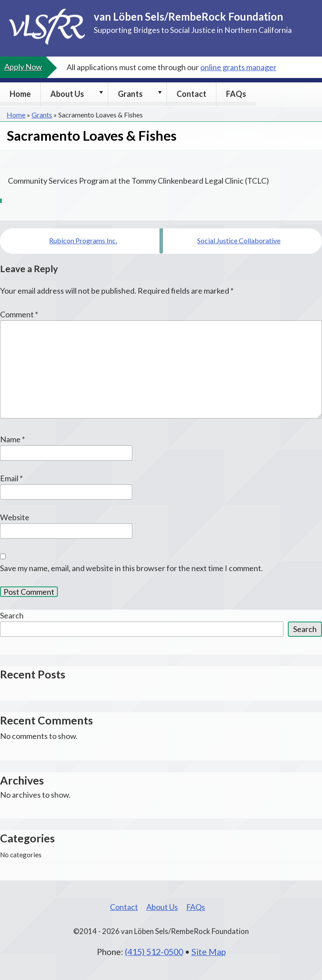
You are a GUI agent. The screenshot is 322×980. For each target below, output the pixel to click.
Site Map (209, 952)
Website (15, 517)
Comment (19, 314)
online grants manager (238, 67)
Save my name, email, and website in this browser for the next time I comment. (131, 568)
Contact (191, 94)
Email (11, 478)
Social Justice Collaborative (239, 240)
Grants (130, 94)
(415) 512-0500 (154, 952)
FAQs (236, 94)
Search (12, 615)
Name (12, 439)
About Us (67, 94)
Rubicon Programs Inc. (83, 240)
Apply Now (23, 67)
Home (20, 94)
